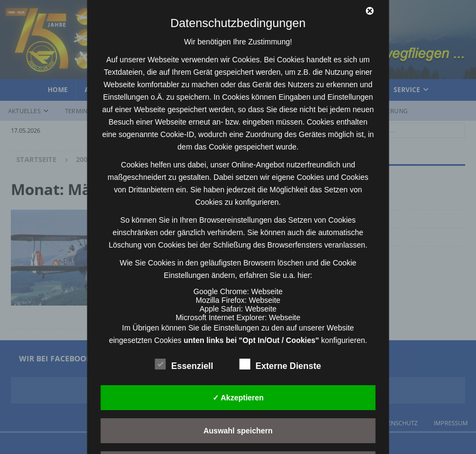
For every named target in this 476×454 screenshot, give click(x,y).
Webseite (267, 291)
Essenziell (184, 365)
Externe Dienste (280, 365)
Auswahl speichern (238, 431)
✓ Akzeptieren (238, 398)
